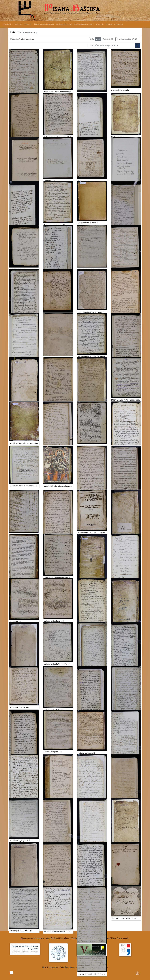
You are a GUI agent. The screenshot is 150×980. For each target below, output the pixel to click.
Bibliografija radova (64, 24)
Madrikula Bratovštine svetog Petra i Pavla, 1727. (92, 533)
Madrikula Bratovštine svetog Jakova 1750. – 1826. (25, 486)
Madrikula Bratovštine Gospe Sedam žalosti (126, 400)
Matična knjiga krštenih (20, 707)
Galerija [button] (28, 24)
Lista (92, 39)
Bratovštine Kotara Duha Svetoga (57, 92)
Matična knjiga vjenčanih (20, 841)
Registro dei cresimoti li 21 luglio (91, 974)
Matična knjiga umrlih (53, 752)
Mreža (98, 39)
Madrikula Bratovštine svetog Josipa (58, 486)
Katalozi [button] (18, 24)
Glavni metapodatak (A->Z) (127, 39)
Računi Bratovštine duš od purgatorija (58, 931)
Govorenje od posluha (120, 90)
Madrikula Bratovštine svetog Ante (24, 443)
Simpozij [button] (99, 24)
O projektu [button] (7, 24)
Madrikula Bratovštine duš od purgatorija (92, 357)
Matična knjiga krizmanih (54, 621)
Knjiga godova (117, 137)
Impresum (119, 24)
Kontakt (109, 24)
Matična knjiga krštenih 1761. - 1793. (58, 664)
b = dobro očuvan (30, 32)
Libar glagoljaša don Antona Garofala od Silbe (92, 312)
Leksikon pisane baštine (44, 24)
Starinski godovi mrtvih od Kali (124, 918)
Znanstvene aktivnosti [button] (83, 24)
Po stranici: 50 (108, 39)
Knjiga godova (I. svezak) (88, 223)
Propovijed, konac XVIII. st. (21, 931)
